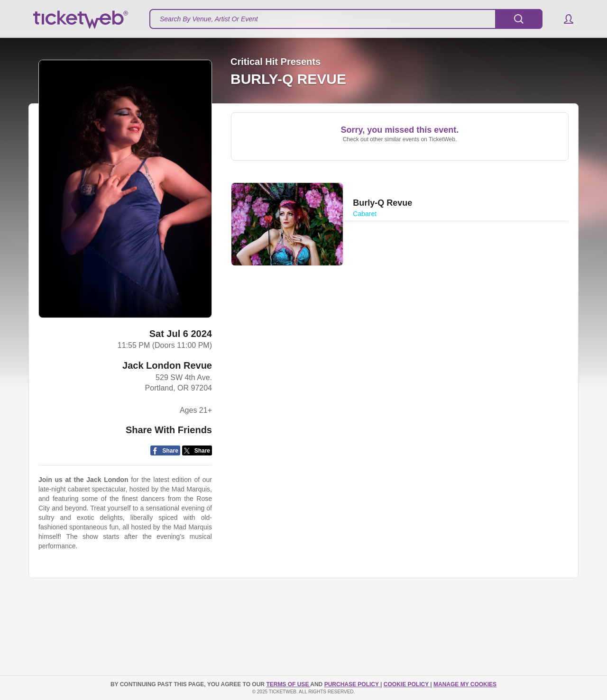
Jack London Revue (167, 365)
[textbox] (346, 19)
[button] (564, 19)
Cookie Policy (407, 684)
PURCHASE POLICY (352, 684)
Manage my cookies (465, 684)
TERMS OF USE (288, 684)
